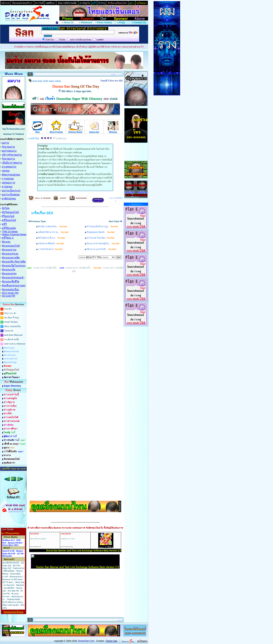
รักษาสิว (8, 309)
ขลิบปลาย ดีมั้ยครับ (51, 244)
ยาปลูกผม (7, 187)
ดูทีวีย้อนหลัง (9, 228)
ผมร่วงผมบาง (9, 151)
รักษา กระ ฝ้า (10, 313)
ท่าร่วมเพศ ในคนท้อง (100, 238)
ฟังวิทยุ (6, 208)
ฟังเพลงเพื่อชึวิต (11, 282)
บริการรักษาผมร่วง (12, 155)
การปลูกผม (8, 179)
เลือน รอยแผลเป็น (12, 326)
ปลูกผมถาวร (9, 183)
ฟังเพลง (6, 242)
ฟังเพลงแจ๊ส (9, 270)
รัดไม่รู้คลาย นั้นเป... (51, 238)
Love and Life (11, 359)
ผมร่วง (5, 143)
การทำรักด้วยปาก (50, 249)
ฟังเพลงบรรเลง (10, 254)
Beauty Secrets (11, 351)
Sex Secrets (10, 355)
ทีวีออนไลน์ (8, 216)
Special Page (10, 362)
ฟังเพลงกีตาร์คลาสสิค (14, 262)
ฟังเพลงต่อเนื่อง (11, 289)
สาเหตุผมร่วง (9, 167)
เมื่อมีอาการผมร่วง (12, 163)
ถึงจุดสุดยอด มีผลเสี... (101, 232)
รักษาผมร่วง (8, 147)
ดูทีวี (4, 224)
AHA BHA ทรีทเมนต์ (13, 335)
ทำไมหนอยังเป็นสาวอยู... (102, 226)
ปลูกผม (6, 171)
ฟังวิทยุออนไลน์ (10, 212)
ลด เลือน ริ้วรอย (11, 318)
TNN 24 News (10, 232)
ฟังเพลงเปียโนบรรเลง (14, 266)
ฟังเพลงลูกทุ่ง (9, 274)
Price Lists (9, 348)
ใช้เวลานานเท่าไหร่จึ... (101, 249)
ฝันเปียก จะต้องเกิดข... (52, 226)
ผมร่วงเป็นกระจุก (11, 191)
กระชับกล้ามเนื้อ (12, 339)
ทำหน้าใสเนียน (11, 322)
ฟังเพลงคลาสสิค (11, 258)
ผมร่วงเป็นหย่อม (11, 195)
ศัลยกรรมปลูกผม (11, 175)
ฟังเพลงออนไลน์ (11, 246)
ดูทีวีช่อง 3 (8, 238)
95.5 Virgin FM (10, 293)
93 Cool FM (8, 296)
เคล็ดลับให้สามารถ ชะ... (53, 232)
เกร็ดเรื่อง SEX (42, 213)
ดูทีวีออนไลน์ (9, 220)
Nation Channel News (14, 234)
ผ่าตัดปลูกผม (9, 199)
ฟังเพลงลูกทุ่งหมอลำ (13, 278)
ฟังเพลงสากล (9, 250)
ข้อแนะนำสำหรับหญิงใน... (103, 244)
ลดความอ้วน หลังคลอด (15, 344)
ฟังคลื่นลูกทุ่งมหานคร (14, 286)
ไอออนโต (9, 331)
